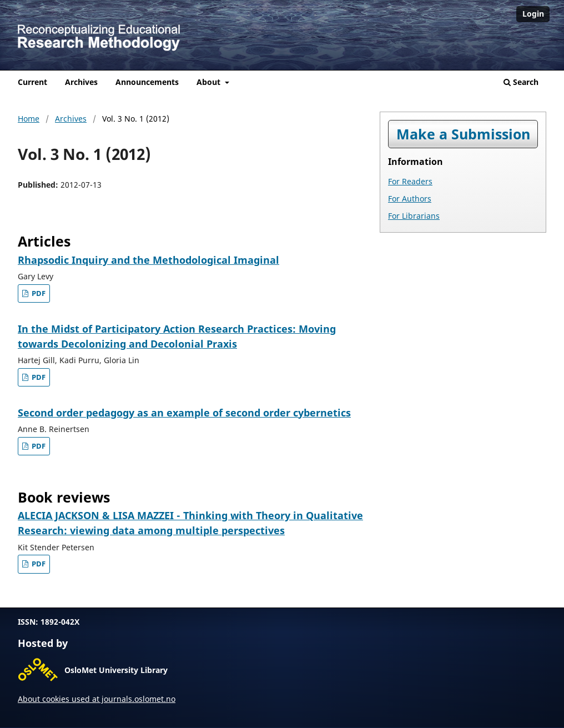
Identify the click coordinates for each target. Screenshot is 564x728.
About (210, 82)
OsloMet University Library (116, 670)
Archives (81, 82)
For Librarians (414, 216)
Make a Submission (463, 134)
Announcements (147, 82)
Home (29, 119)
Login (533, 14)
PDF (38, 293)
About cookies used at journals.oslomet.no (97, 699)
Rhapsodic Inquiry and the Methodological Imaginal (148, 260)
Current (32, 82)
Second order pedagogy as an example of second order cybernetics (184, 413)
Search (521, 82)
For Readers (410, 181)
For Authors (410, 199)
